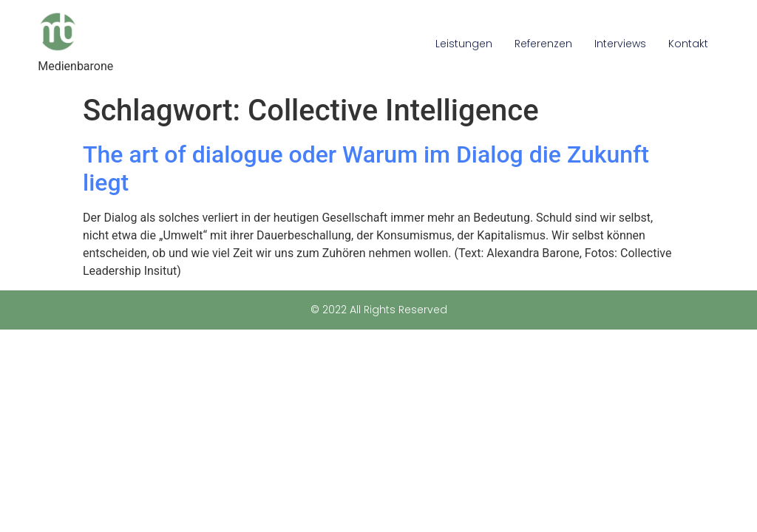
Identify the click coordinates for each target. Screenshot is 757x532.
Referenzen (543, 44)
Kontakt (688, 44)
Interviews (620, 44)
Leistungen (464, 44)
